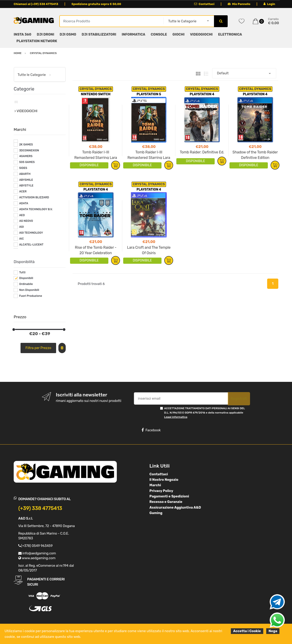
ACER (23, 191)
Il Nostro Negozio (164, 480)
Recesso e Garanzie (166, 502)
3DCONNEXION (29, 150)
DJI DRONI (45, 34)
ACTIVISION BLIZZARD (34, 197)
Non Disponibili (29, 290)
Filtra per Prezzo (38, 348)
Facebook (151, 430)
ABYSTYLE (26, 186)
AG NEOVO (26, 221)
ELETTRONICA (230, 34)
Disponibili (26, 278)
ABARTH (25, 174)
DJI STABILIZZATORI (99, 34)
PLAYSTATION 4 (202, 94)
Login (269, 4)
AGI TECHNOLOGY (31, 233)
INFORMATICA (133, 34)
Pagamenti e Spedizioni (169, 496)
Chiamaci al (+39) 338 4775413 (36, 4)
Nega (273, 631)
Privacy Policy (161, 491)
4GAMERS (26, 156)
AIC (22, 239)
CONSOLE (159, 34)
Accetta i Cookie (247, 631)
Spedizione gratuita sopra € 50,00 (96, 4)
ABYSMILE (26, 180)
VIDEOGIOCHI (201, 34)
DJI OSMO (68, 34)
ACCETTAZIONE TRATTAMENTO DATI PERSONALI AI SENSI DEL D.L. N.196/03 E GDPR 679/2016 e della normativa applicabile (205, 413)
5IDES (23, 168)
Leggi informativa (176, 417)
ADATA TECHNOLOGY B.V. (36, 209)
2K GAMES (26, 145)
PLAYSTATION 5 (149, 94)
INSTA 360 (22, 34)
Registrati (239, 399)
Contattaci (204, 4)
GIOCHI (179, 34)
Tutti (22, 272)
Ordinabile (26, 284)
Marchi (155, 485)
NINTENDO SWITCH (96, 94)
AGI (22, 227)
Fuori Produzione (31, 296)
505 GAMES (27, 162)
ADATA (24, 203)
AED (22, 215)
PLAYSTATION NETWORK (37, 41)
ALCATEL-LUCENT (31, 245)
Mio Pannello (239, 4)
